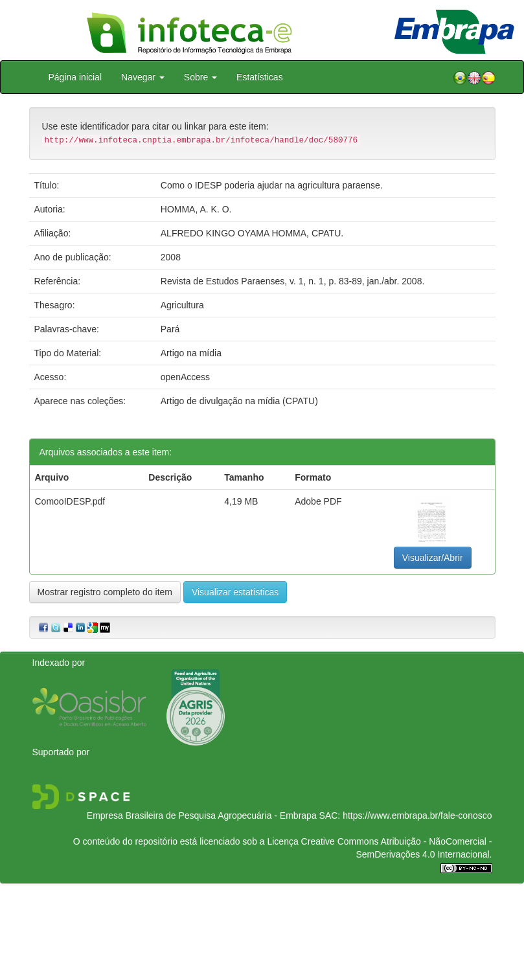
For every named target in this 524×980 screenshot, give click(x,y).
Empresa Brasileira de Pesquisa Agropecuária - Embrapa (202, 815)
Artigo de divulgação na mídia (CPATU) (239, 401)
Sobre (200, 77)
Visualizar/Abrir (433, 558)
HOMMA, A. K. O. (196, 209)
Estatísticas (260, 77)
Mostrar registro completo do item (105, 592)
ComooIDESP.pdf (70, 501)
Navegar (143, 77)
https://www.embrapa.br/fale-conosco (417, 815)
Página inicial (75, 77)
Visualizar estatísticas (235, 592)
